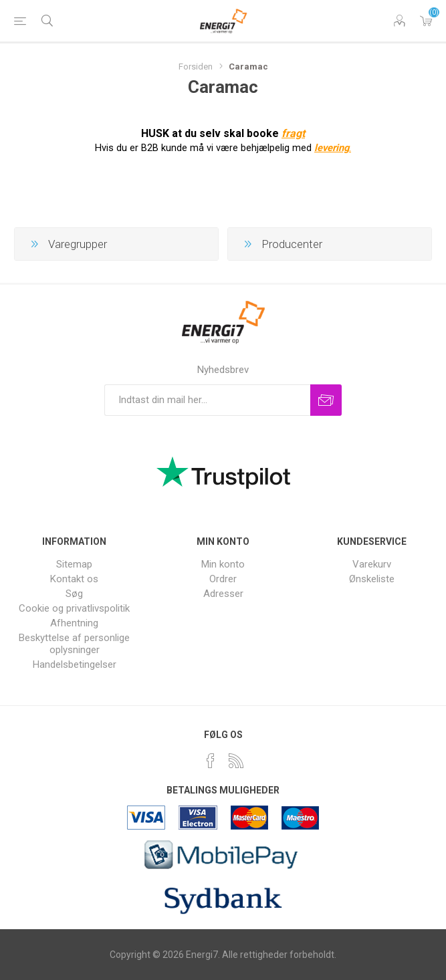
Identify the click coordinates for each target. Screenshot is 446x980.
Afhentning (74, 623)
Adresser (223, 594)
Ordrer (223, 579)
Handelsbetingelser (75, 664)
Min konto (223, 564)
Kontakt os (74, 579)
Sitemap (74, 564)
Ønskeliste (372, 579)
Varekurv (426, 21)
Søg (74, 594)
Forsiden (196, 67)
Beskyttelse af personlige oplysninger (74, 644)
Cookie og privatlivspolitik (74, 608)
